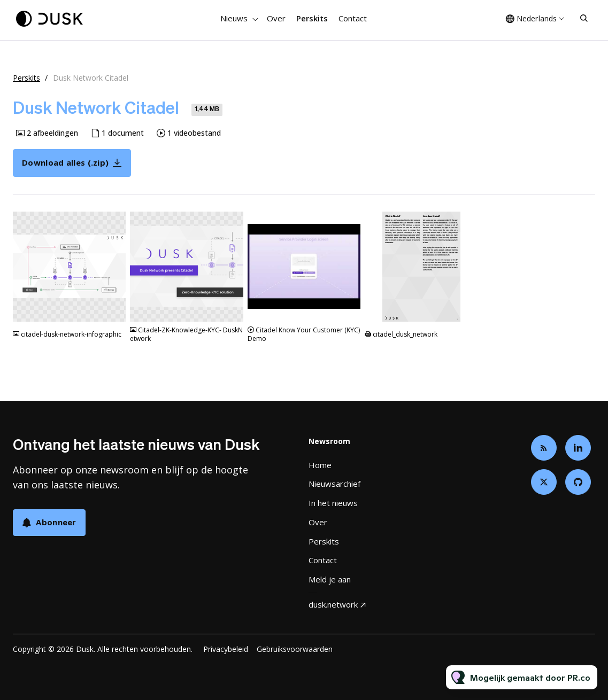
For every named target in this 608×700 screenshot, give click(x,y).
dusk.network (333, 604)
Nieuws (234, 18)
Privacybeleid (226, 649)
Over (276, 18)
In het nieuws (333, 503)
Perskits (312, 18)
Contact (353, 18)
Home (320, 465)
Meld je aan (330, 579)
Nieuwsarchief (334, 484)
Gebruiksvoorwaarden (295, 649)
